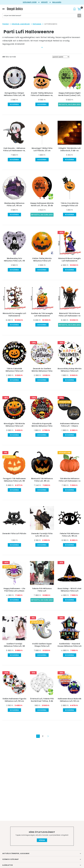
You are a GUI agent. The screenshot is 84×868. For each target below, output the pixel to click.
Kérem (42, 840)
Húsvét (45, 2)
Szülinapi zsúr (30, 2)
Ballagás (57, 2)
